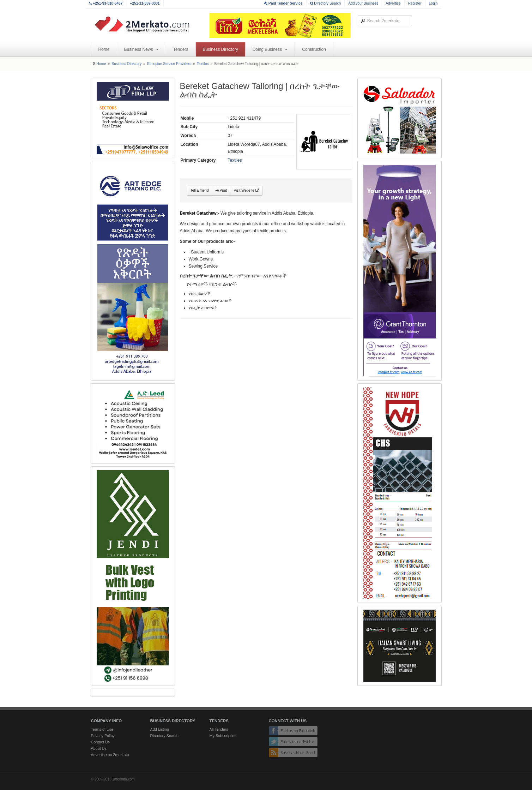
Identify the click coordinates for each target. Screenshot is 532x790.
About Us (99, 748)
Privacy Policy (103, 736)
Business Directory (220, 49)
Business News (141, 49)
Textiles (203, 64)
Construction (314, 49)
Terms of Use (102, 729)
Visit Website (246, 190)
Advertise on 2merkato (110, 755)
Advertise (393, 3)
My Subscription (223, 736)
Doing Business (270, 49)
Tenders (181, 49)
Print (221, 190)
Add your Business (363, 3)
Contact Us (100, 742)
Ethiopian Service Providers (169, 64)
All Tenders (219, 729)
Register (415, 3)
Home (104, 49)
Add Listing (160, 729)
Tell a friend (200, 190)
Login (433, 3)
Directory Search (326, 3)
